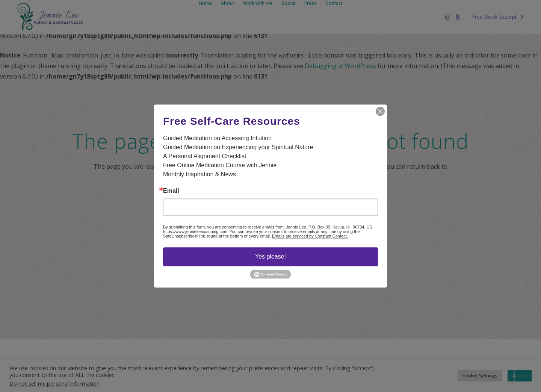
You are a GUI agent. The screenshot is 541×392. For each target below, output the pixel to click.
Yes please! (270, 257)
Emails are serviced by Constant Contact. (310, 236)
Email (171, 191)
